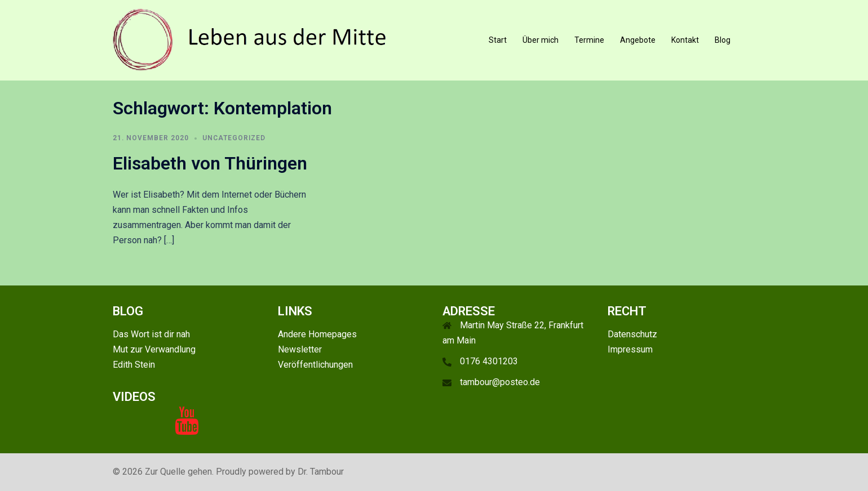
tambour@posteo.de (500, 382)
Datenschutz (632, 334)
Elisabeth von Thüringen (210, 163)
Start (498, 40)
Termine (589, 40)
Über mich (541, 40)
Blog (723, 40)
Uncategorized (234, 138)
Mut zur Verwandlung (154, 349)
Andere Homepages (317, 334)
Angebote (638, 40)
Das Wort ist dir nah (151, 334)
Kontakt (685, 40)
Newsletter (300, 349)
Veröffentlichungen (315, 365)
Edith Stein (134, 365)
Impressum (630, 349)
